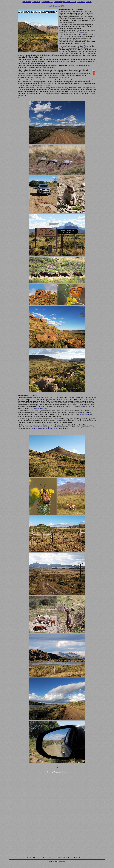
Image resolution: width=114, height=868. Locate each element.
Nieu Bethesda (85, 415)
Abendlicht (37, 408)
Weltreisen (27, 2)
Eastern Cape (47, 2)
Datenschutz (53, 861)
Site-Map (81, 2)
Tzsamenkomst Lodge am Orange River (44, 429)
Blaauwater (71, 66)
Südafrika (36, 2)
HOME (89, 2)
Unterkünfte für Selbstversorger (39, 85)
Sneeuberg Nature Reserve (65, 2)
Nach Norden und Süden (57, 6)
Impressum (62, 861)
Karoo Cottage (77, 32)
